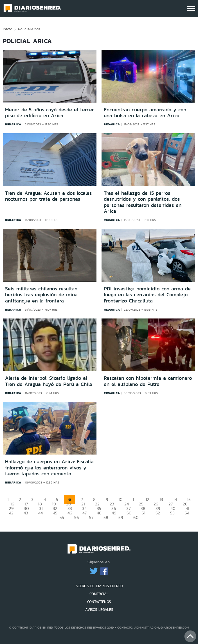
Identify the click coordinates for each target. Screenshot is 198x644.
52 (158, 513)
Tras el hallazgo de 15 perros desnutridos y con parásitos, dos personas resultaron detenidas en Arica (143, 202)
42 (11, 513)
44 (40, 513)
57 (91, 517)
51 (144, 513)
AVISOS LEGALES (99, 610)
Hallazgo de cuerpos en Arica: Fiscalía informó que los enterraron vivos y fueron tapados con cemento (49, 468)
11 (134, 499)
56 (77, 517)
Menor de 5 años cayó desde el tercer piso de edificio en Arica (49, 113)
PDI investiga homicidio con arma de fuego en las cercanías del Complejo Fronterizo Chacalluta (147, 295)
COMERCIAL (99, 594)
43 (26, 513)
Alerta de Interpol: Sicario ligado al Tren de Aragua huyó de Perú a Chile (49, 381)
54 (187, 513)
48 (99, 513)
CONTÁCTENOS (99, 602)
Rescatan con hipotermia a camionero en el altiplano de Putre (148, 381)
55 (62, 517)
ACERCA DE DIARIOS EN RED (99, 586)
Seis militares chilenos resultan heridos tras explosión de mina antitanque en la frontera (41, 295)
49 (114, 513)
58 (106, 517)
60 (136, 517)
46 (70, 513)
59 (121, 517)
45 (55, 513)
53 (172, 513)
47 (85, 513)
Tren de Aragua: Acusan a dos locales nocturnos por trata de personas (48, 196)
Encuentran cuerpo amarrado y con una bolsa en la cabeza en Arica (145, 113)
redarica (13, 124)
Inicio (8, 29)
